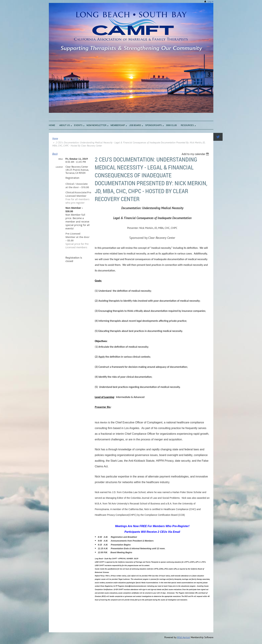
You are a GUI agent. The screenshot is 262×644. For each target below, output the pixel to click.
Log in (211, 1)
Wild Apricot (184, 637)
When (61, 159)
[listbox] (196, 154)
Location (59, 167)
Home (55, 138)
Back (55, 154)
